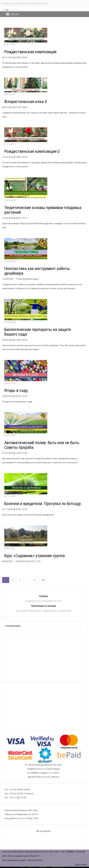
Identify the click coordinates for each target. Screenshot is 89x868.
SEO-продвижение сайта (14, 860)
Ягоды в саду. (17, 390)
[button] (15, 14)
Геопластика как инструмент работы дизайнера (37, 271)
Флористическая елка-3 (26, 102)
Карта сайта (81, 865)
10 (34, 580)
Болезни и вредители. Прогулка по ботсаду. (43, 504)
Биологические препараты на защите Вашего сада (38, 332)
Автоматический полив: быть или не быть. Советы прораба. (42, 445)
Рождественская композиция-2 (32, 151)
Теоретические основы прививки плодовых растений (43, 210)
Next (43, 580)
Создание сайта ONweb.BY (26, 856)
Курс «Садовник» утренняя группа (35, 556)
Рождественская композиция (30, 52)
